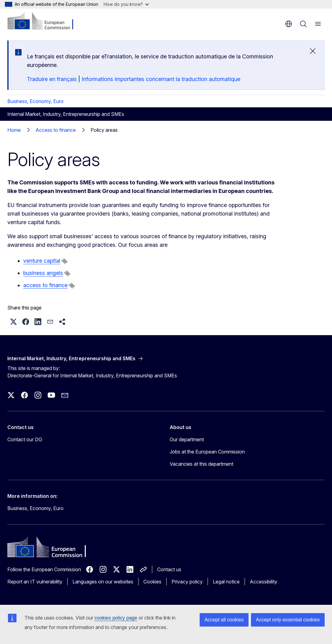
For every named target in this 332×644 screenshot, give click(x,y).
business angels (43, 273)
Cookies (152, 582)
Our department (187, 439)
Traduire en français (52, 79)
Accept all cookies (224, 620)
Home (14, 130)
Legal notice (226, 582)
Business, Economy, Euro (35, 101)
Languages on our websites (103, 582)
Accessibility (264, 582)
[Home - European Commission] (44, 21)
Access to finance (56, 130)
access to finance (45, 285)
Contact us (169, 569)
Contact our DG (25, 439)
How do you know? (126, 4)
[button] (13, 322)
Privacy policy (187, 582)
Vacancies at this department (201, 464)
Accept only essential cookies (288, 620)
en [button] (289, 24)
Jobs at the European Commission (207, 452)
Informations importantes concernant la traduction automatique (161, 79)
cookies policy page (116, 618)
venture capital (42, 261)
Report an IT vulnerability (35, 582)
